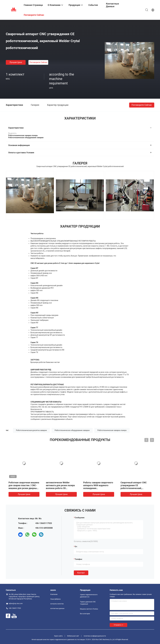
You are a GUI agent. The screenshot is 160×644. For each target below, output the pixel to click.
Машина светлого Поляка (89, 609)
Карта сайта (58, 636)
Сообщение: (80, 518)
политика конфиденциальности (95, 636)
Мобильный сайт (73, 636)
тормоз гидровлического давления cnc (89, 596)
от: (76, 547)
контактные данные (57, 608)
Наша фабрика (55, 599)
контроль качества (57, 604)
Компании (54, 594)
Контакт (81, 573)
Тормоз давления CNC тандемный (88, 603)
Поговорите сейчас (38, 62)
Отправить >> (118, 625)
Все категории (85, 614)
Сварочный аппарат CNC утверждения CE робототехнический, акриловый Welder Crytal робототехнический (134, 488)
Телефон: (79, 559)
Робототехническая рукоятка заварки (31, 430)
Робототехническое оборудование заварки (72, 430)
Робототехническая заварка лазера (112, 430)
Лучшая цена (16, 62)
